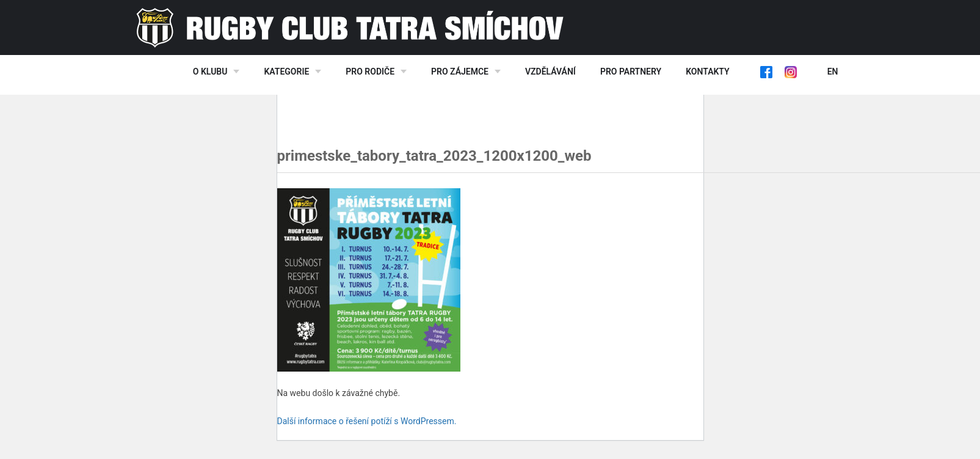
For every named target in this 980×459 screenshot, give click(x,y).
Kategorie (286, 72)
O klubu (210, 72)
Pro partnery (631, 72)
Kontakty (707, 72)
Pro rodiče (370, 72)
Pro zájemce (460, 72)
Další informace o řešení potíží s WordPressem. (367, 421)
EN (833, 72)
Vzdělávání (550, 72)
